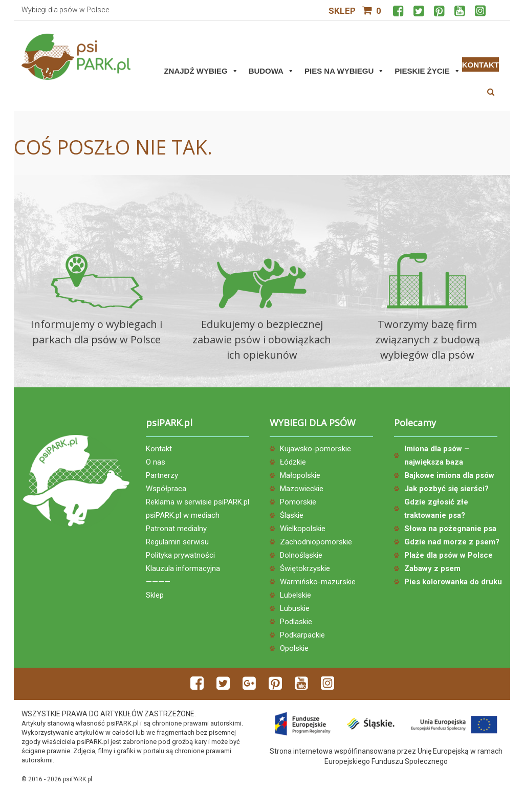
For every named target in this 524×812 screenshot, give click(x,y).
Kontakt (159, 449)
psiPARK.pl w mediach (183, 515)
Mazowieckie (302, 489)
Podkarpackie (302, 635)
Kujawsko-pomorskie (315, 449)
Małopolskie (300, 475)
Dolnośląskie (301, 555)
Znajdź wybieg (201, 71)
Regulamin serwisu (177, 542)
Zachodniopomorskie (316, 542)
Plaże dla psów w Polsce (449, 555)
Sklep (342, 11)
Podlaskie (296, 622)
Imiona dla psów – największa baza (437, 455)
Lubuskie (295, 608)
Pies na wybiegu (344, 71)
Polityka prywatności (180, 555)
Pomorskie (298, 502)
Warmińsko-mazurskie (318, 582)
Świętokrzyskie (305, 568)
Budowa (271, 71)
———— (158, 582)
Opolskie (294, 648)
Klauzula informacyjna (183, 568)
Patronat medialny (176, 529)
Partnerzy (162, 475)
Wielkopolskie (303, 529)
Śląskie (292, 515)
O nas (156, 462)
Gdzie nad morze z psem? (452, 542)
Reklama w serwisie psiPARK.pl (198, 502)
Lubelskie (296, 595)
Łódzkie (293, 462)
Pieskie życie (428, 71)
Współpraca (166, 489)
